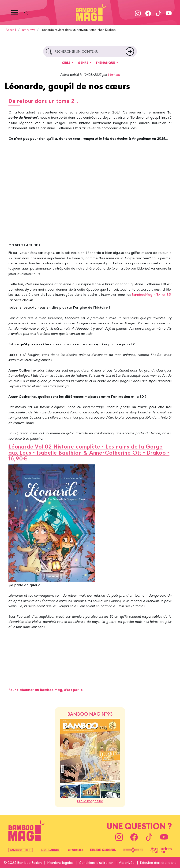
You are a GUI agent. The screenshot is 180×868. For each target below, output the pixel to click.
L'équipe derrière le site (158, 862)
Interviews (28, 30)
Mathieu (114, 74)
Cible (66, 63)
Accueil (11, 30)
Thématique (106, 63)
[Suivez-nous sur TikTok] (158, 12)
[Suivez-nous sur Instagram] (138, 12)
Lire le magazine (90, 801)
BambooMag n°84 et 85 (151, 294)
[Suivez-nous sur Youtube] (169, 12)
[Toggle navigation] (15, 12)
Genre (83, 63)
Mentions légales (60, 862)
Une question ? (139, 825)
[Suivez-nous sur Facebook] (148, 12)
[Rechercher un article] (130, 51)
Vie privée (127, 862)
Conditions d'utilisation (96, 862)
